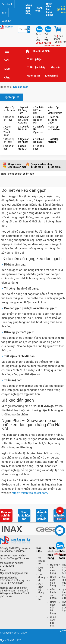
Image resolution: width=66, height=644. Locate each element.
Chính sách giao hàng (53, 581)
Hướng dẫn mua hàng (54, 569)
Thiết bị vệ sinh (41, 51)
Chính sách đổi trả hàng (53, 608)
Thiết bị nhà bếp (36, 67)
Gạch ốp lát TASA (24, 128)
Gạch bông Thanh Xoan (7, 131)
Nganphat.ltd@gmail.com (14, 573)
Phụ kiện (56, 67)
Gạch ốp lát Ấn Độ (24, 140)
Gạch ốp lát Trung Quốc (53, 120)
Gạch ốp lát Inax (9, 140)
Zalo (4, 13)
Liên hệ (41, 569)
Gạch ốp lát (34, 76)
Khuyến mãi (52, 76)
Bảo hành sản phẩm (53, 594)
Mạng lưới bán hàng (29, 9)
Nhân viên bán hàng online (50, 9)
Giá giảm (56, 167)
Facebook (7, 4)
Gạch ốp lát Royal (9, 118)
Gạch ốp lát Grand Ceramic (24, 120)
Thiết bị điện (34, 59)
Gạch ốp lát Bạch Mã (39, 120)
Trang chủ (27, 51)
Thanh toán (39, 9)
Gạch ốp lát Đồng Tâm (24, 110)
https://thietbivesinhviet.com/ (30, 493)
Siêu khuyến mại (17, 167)
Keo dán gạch (38, 147)
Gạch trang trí (23, 147)
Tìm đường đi (42, 577)
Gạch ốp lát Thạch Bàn (39, 110)
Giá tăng (38, 167)
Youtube (6, 21)
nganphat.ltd (60, 518)
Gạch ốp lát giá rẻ (39, 140)
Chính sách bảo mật (53, 621)
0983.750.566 (60, 553)
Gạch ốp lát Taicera (9, 109)
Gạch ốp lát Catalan (54, 128)
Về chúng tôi (42, 561)
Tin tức (40, 598)
